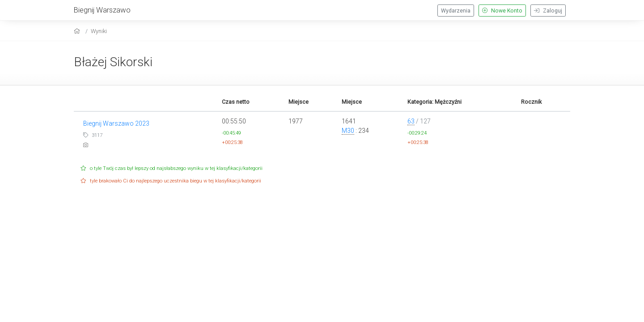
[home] (78, 31)
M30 (348, 131)
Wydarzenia (456, 11)
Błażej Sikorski (113, 62)
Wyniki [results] (99, 31)
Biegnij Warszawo (102, 10)
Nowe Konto (502, 11)
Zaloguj (548, 11)
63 (411, 121)
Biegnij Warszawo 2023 (116, 123)
